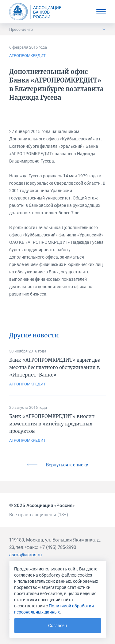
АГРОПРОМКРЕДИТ (27, 56)
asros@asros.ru (25, 555)
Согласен (57, 626)
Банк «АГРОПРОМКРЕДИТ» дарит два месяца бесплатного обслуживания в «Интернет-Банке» (55, 367)
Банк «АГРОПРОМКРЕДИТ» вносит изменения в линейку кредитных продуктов (52, 424)
